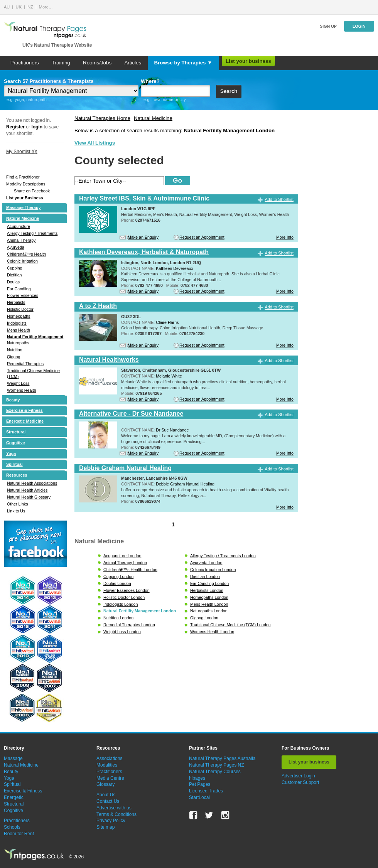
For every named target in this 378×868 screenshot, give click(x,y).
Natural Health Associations (32, 483)
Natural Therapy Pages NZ (217, 765)
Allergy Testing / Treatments (32, 233)
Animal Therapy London (125, 563)
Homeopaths (19, 316)
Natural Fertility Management (35, 337)
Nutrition (15, 350)
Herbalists (16, 302)
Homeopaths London (209, 597)
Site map (105, 827)
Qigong (13, 357)
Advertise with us (114, 808)
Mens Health (19, 330)
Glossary (105, 784)
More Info (285, 237)
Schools (12, 827)
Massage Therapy (23, 207)
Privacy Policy (111, 821)
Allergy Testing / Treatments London (223, 556)
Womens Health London (212, 632)
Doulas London (117, 583)
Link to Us (16, 511)
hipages (197, 778)
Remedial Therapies (25, 364)
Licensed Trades (206, 791)
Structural (16, 432)
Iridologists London (121, 604)
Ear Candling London (209, 583)
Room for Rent (19, 834)
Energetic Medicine (25, 421)
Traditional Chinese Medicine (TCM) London (230, 625)
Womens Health (22, 390)
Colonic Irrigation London (213, 570)
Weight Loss (18, 383)
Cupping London (118, 576)
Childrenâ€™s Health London (130, 570)
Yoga (11, 453)
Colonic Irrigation (22, 261)
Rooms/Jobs (97, 63)
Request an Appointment (202, 237)
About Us (106, 795)
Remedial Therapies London (129, 625)
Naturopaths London (209, 611)
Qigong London (204, 618)
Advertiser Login (298, 776)
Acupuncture (19, 226)
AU (7, 7)
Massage (13, 758)
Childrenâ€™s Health (26, 254)
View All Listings (95, 143)
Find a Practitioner (23, 177)
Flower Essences (23, 295)
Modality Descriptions (26, 184)
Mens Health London (209, 604)
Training (61, 63)
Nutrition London (118, 618)
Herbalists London (207, 590)
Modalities (107, 765)
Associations (109, 758)
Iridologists (17, 323)
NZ (30, 7)
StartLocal (199, 797)
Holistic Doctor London (124, 597)
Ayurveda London (206, 563)
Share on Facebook (32, 191)
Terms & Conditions (116, 814)
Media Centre (110, 778)
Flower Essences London (127, 590)
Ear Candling (19, 289)
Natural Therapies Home (102, 118)
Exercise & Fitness (24, 410)
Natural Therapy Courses (215, 772)
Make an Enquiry (143, 237)
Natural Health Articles (27, 490)
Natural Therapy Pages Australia (222, 758)
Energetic (14, 797)
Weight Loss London (122, 632)
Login (359, 26)
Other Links (18, 504)
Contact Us (108, 801)
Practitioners (25, 63)
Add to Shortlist (279, 199)
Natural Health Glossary (29, 497)
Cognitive (16, 443)
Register (15, 127)
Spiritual (14, 464)
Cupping (15, 268)
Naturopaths (18, 343)
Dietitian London (205, 576)
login (37, 127)
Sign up (328, 26)
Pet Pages (200, 784)
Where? (150, 81)
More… (46, 7)
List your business (248, 61)
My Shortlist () (22, 152)
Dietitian (14, 275)
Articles (133, 63)
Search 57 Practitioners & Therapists (49, 81)
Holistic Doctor (20, 309)
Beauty (13, 400)
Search (229, 91)
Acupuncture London (122, 556)
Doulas (13, 282)
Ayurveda (16, 247)
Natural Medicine (23, 218)
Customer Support (300, 782)
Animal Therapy (21, 240)
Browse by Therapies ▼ (183, 63)
